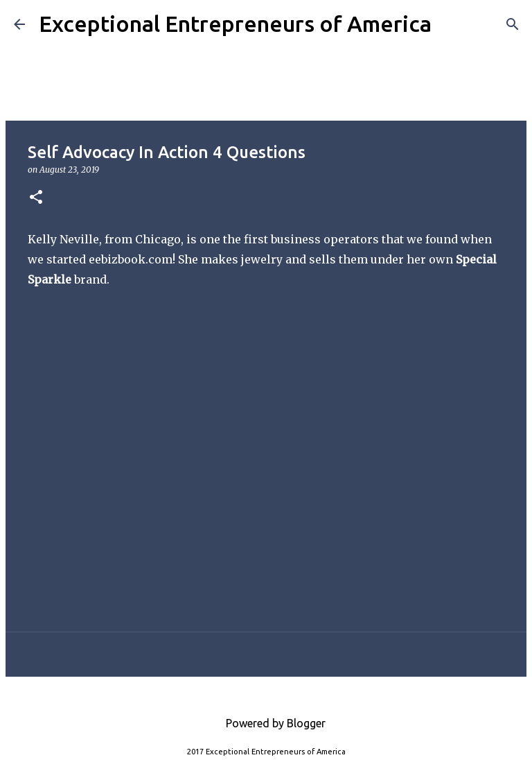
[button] (36, 198)
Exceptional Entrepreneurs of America (235, 24)
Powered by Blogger (266, 723)
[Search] (451, 24)
